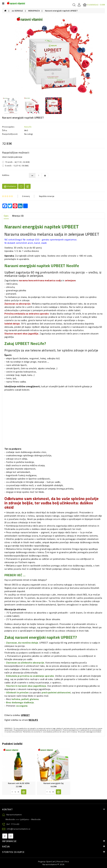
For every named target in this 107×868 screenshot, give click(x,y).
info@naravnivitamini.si (16, 829)
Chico (66, 862)
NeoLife (28, 127)
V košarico (10, 186)
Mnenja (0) (18, 216)
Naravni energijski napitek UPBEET (61, 11)
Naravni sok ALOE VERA (19, 783)
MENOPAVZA (34, 11)
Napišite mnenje (47, 196)
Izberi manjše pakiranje (12, 157)
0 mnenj (26, 196)
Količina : (6, 175)
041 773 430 (11, 824)
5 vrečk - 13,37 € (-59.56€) (15, 166)
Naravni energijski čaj (53, 783)
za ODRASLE (17, 11)
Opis (6, 216)
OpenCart (51, 862)
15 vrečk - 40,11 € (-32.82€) (16, 162)
